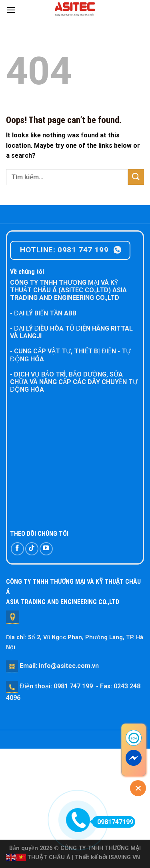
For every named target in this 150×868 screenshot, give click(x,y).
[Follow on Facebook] (17, 549)
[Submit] (136, 177)
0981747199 (113, 822)
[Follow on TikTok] (32, 549)
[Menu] (11, 10)
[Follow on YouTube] (46, 549)
